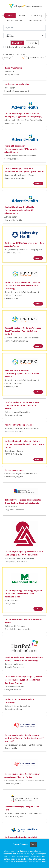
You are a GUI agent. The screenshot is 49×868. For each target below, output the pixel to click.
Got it (33, 844)
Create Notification (36, 58)
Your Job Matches (14, 20)
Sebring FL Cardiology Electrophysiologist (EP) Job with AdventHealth (21, 149)
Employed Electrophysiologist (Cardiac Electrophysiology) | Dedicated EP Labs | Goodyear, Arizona (23, 680)
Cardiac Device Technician (17, 84)
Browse (22, 15)
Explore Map (37, 15)
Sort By (7, 58)
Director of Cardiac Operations (19, 425)
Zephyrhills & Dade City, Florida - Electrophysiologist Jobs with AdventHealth (20, 210)
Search (10, 15)
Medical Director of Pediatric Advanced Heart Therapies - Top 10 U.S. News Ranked (23, 331)
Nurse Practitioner (13, 68)
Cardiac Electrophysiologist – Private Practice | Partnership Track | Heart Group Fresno (24, 444)
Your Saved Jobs (35, 20)
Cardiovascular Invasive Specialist (21, 837)
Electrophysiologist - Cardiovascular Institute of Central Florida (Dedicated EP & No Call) (24, 738)
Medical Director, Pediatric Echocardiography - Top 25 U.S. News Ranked (22, 373)
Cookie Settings (20, 844)
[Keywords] (24, 28)
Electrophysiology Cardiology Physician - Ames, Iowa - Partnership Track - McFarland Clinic (24, 594)
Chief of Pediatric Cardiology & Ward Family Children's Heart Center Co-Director (22, 405)
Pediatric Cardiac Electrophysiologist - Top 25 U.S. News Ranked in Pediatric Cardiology (23, 285)
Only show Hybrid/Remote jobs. (21, 47)
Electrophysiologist (14, 470)
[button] (32, 43)
